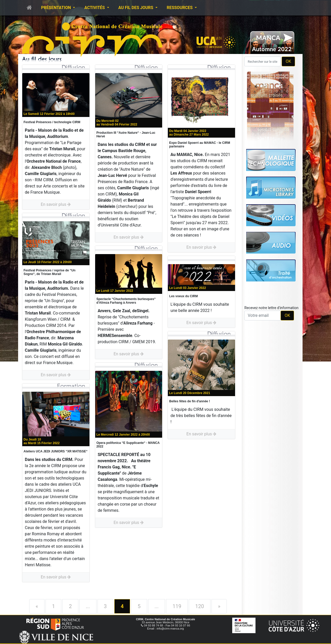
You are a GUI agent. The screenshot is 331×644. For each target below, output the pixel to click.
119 (177, 606)
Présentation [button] (57, 8)
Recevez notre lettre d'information (271, 308)
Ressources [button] (180, 8)
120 (200, 606)
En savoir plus (56, 204)
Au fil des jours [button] (136, 8)
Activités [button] (95, 8)
